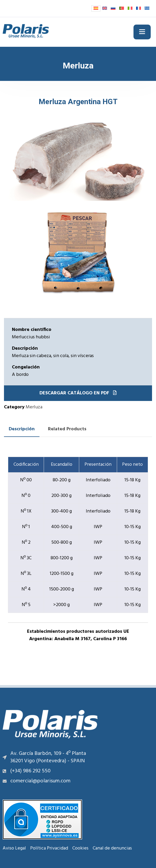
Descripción (22, 429)
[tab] (22, 429)
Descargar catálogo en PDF (78, 393)
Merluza (34, 407)
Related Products (67, 429)
